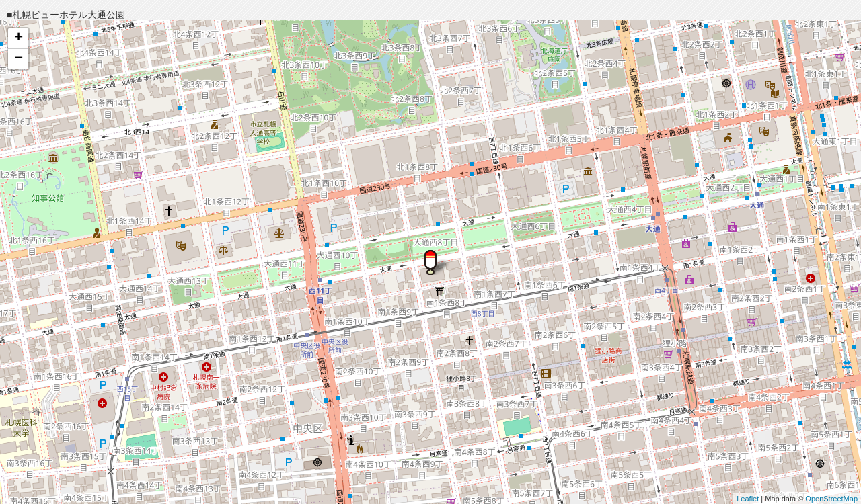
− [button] (18, 59)
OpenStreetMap (831, 499)
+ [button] (18, 38)
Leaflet (748, 499)
